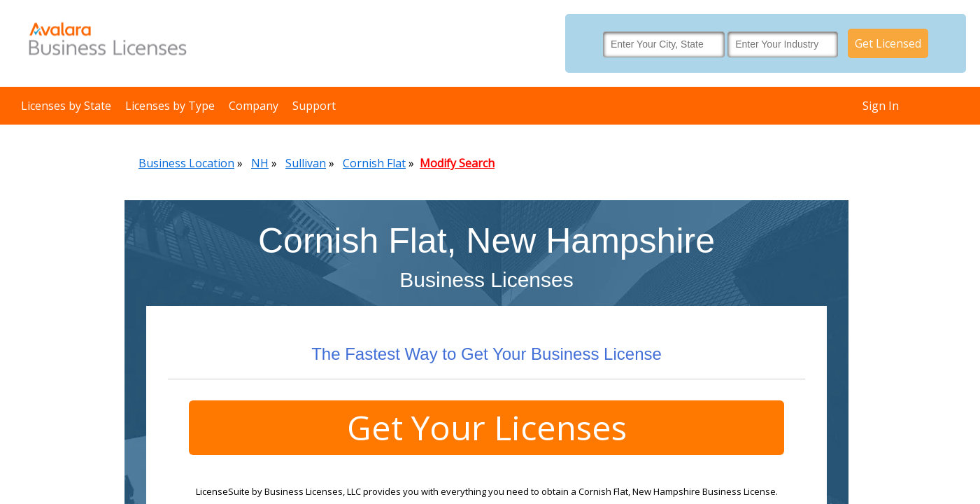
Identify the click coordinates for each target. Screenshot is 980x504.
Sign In (881, 106)
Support (314, 106)
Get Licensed (888, 43)
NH (260, 163)
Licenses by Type (170, 106)
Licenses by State (66, 106)
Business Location (186, 163)
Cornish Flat (374, 163)
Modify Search (457, 163)
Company (254, 106)
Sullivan (306, 163)
